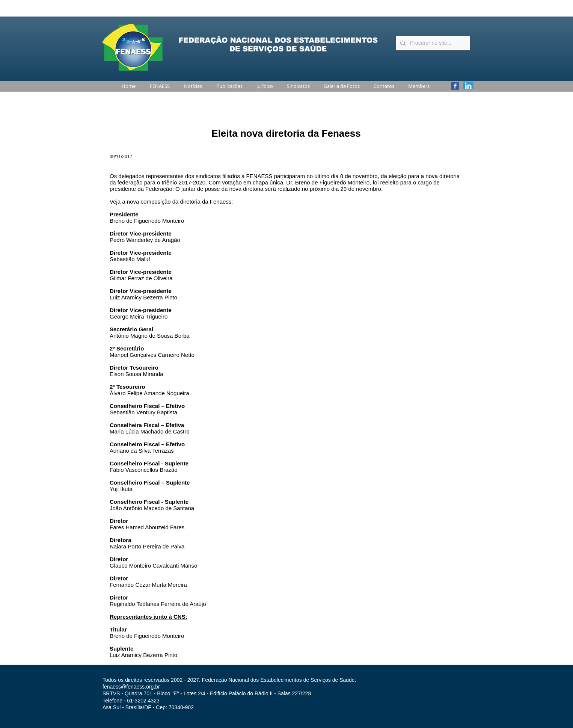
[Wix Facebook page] (455, 86)
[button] (158, 86)
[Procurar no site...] (432, 43)
